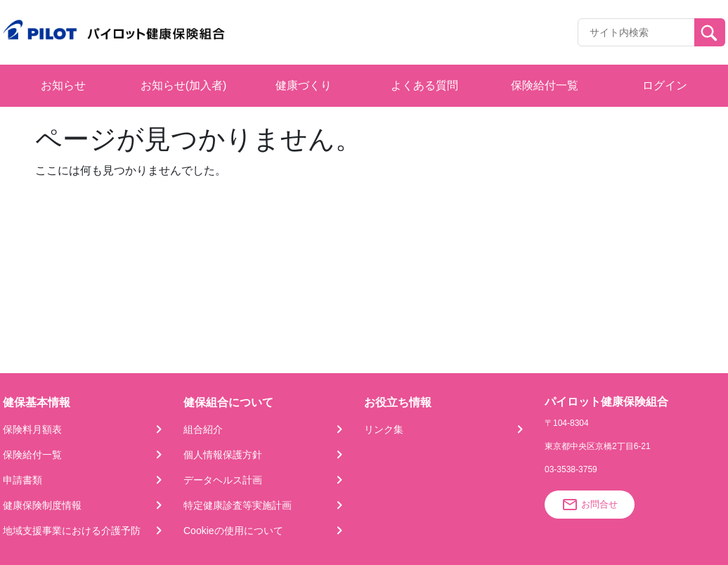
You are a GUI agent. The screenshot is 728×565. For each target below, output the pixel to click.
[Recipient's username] (636, 32)
